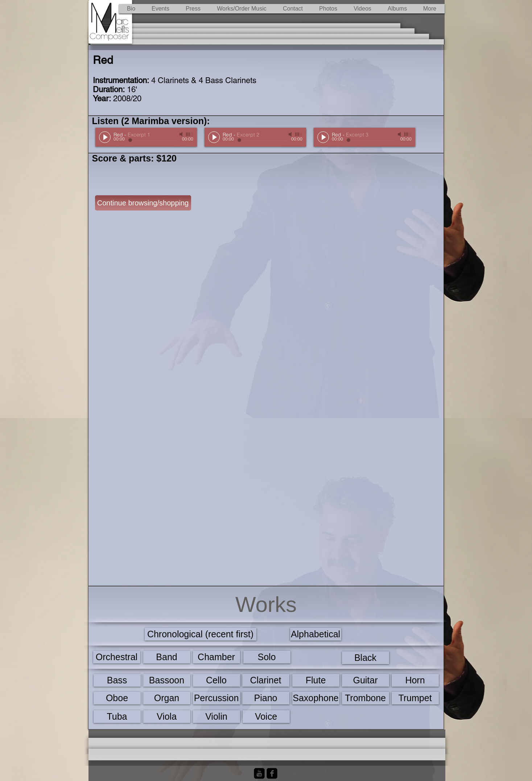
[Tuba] (117, 717)
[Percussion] (216, 698)
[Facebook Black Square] (272, 773)
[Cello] (216, 680)
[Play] (105, 137)
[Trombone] (366, 698)
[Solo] (267, 657)
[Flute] (316, 680)
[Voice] (266, 717)
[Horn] (415, 680)
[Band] (167, 657)
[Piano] (266, 698)
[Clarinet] (266, 680)
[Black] (366, 658)
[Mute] (182, 134)
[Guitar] (366, 680)
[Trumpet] (415, 698)
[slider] (190, 134)
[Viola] (167, 717)
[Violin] (216, 717)
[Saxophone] (316, 698)
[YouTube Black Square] (259, 773)
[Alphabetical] (316, 634)
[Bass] (117, 680)
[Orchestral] (117, 657)
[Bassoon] (167, 680)
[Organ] (167, 698)
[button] (242, 9)
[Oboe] (117, 698)
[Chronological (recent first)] (201, 634)
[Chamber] (216, 657)
